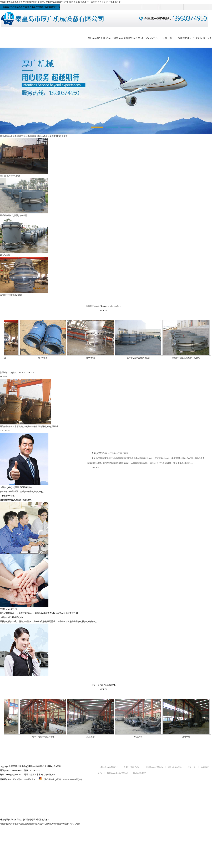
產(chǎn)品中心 (149, 38)
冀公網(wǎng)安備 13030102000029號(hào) (59, 779)
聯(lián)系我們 (140, 773)
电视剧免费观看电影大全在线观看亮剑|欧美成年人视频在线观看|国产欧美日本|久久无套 (40, 824)
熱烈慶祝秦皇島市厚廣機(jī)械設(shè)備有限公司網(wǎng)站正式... (30, 427)
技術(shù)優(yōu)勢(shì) (117, 773)
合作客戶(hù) (185, 38)
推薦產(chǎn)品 (93, 306)
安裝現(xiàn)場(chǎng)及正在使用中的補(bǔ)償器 (46, 136)
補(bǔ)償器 (5, 136)
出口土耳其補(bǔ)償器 (10, 176)
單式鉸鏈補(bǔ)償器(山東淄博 (14, 215)
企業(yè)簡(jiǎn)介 (100, 453)
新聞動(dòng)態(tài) (9, 373)
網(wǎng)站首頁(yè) (109, 767)
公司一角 (167, 38)
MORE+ (103, 310)
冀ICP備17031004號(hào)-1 (24, 779)
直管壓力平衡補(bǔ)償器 (11, 295)
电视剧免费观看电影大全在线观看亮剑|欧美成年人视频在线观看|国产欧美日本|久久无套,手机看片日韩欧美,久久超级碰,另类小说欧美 (60, 2)
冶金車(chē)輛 (17, 136)
